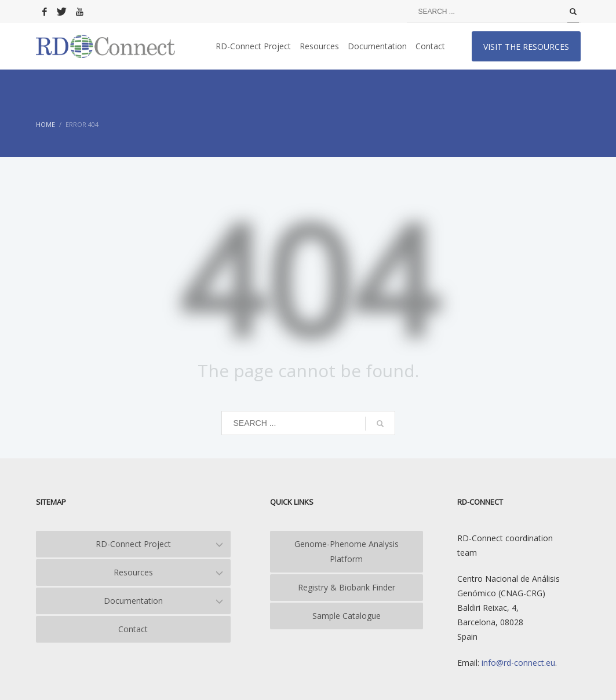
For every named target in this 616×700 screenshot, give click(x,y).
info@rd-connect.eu (517, 663)
